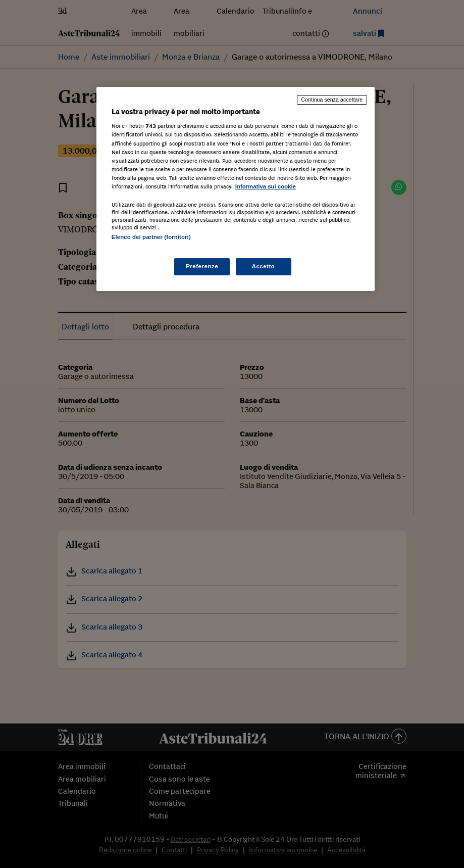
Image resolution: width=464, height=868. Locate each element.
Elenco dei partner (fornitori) (151, 237)
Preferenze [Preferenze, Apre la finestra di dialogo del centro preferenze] (202, 266)
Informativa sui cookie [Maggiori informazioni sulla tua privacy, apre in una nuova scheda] (266, 186)
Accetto (264, 266)
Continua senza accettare (332, 100)
